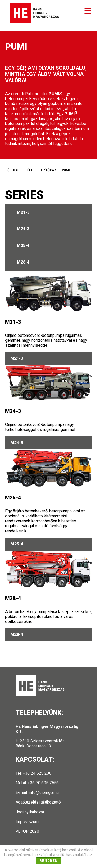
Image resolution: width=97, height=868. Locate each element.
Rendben (49, 861)
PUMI (66, 170)
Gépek (30, 170)
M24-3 (23, 229)
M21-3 (23, 212)
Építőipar (48, 170)
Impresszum (27, 822)
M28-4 (23, 262)
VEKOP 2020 (27, 831)
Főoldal (12, 170)
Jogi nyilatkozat (30, 812)
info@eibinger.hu (44, 793)
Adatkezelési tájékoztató (38, 802)
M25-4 (23, 245)
